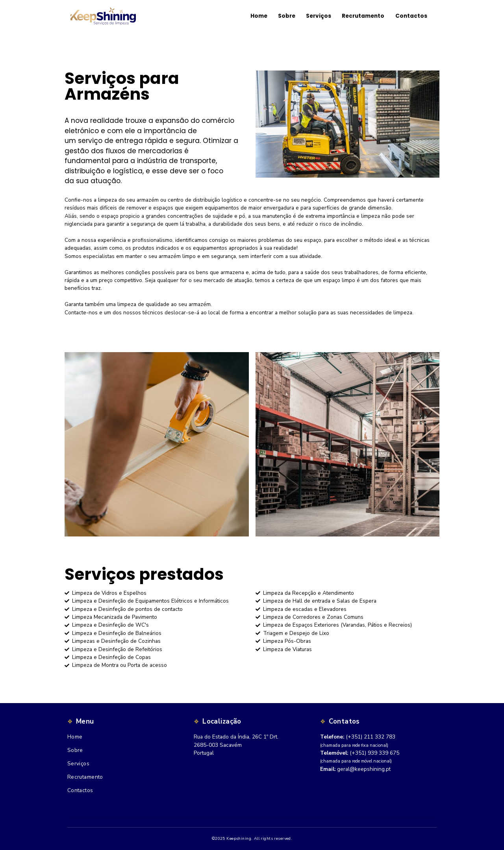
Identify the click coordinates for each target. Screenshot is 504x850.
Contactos (80, 790)
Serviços (78, 764)
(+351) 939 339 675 (374, 753)
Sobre (75, 750)
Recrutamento (85, 777)
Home (75, 737)
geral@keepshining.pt (364, 769)
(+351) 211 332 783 (371, 737)
